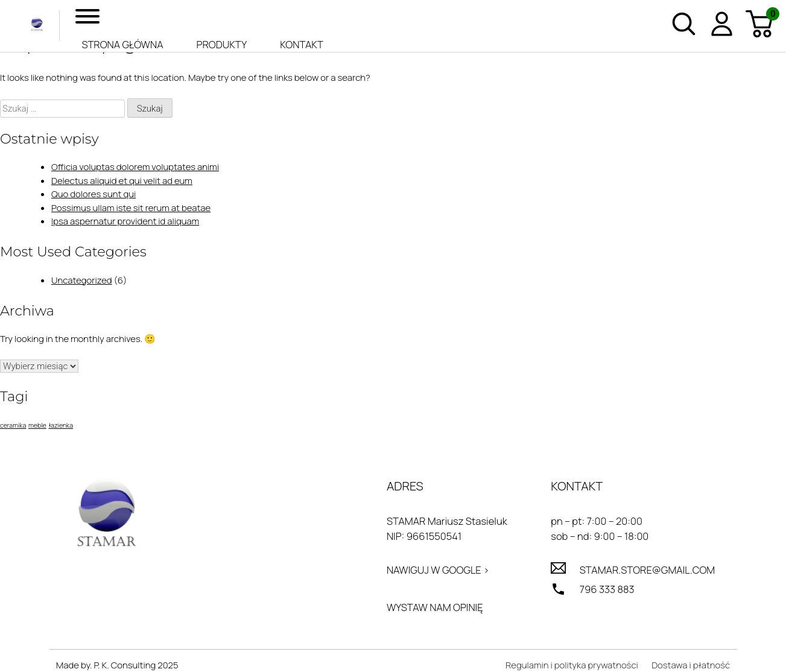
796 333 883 (607, 589)
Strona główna (122, 44)
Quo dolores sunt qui (93, 194)
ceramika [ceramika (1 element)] (13, 425)
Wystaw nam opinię (435, 607)
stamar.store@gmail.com (648, 570)
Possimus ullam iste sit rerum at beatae (131, 208)
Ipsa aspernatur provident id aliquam (125, 221)
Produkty (222, 44)
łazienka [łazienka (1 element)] (61, 425)
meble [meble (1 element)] (37, 425)
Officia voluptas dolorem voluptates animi (135, 167)
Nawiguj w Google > (438, 570)
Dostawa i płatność (691, 665)
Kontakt (302, 44)
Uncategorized (82, 280)
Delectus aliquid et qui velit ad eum (122, 181)
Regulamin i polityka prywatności (572, 665)
